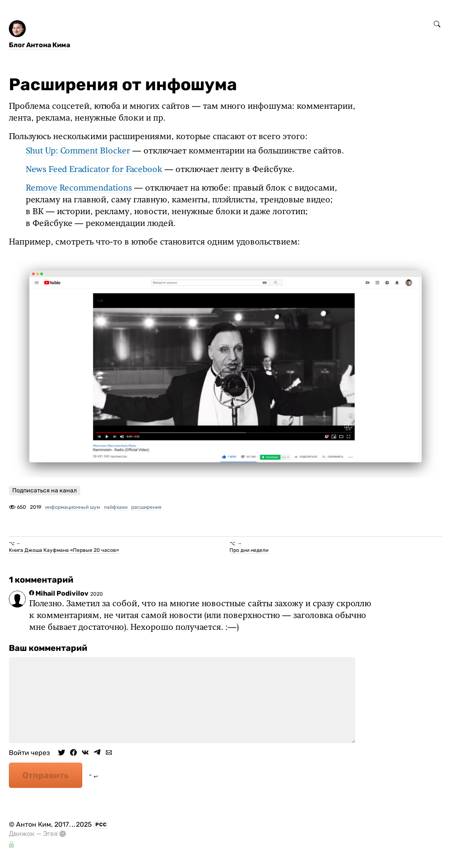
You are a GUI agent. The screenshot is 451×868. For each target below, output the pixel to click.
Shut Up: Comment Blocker (78, 151)
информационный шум (73, 507)
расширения (146, 507)
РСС (101, 825)
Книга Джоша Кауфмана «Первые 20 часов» (64, 550)
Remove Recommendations (79, 188)
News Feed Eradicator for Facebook (94, 170)
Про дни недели (249, 550)
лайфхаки (116, 507)
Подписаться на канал (45, 490)
